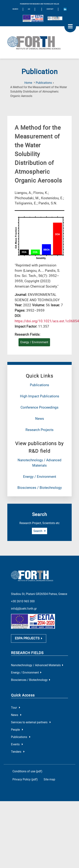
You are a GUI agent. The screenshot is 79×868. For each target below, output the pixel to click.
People (17, 733)
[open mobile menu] (70, 26)
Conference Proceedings (39, 407)
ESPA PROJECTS (29, 641)
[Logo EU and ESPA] (33, 18)
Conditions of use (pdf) (27, 774)
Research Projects (39, 430)
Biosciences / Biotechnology (40, 488)
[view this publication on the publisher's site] (47, 321)
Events (17, 747)
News (40, 419)
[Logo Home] (39, 42)
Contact (50, 9)
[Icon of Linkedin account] (65, 9)
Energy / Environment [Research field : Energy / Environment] (34, 342)
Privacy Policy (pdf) (25, 782)
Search (39, 531)
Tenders (18, 755)
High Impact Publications (40, 396)
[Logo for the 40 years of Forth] (55, 18)
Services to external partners (31, 725)
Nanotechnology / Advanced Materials (37, 668)
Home (28, 83)
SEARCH (15, 9)
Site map (49, 782)
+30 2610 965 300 (23, 600)
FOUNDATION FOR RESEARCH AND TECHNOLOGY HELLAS (39, 4)
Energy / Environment (40, 477)
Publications (44, 83)
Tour (16, 711)
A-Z (29, 9)
